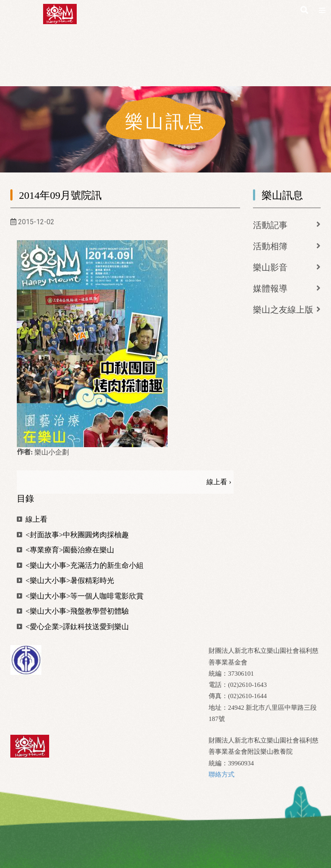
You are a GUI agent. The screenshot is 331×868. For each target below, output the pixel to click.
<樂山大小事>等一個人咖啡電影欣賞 (80, 596)
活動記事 (270, 225)
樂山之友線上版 (283, 310)
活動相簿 (270, 246)
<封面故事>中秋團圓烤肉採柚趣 (73, 535)
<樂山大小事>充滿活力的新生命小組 (80, 566)
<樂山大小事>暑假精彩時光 (66, 581)
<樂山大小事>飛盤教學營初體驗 (73, 611)
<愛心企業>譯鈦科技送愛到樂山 (73, 627)
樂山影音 (270, 267)
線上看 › (219, 482)
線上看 (32, 519)
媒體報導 (270, 288)
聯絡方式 (222, 774)
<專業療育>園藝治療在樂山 (66, 550)
